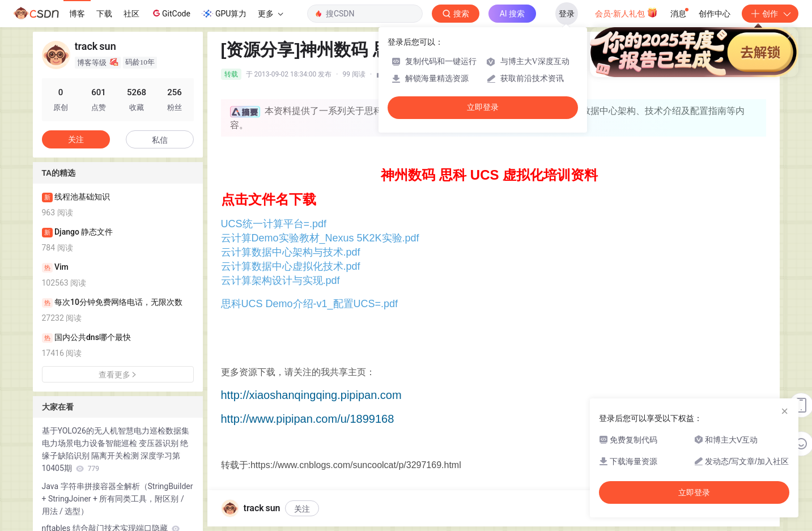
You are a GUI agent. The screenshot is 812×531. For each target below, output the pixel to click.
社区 (131, 14)
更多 (270, 14)
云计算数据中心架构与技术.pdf (291, 252)
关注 (302, 509)
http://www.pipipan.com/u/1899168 (308, 419)
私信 (160, 140)
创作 (770, 14)
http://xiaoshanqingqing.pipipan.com (311, 395)
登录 (567, 14)
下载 (104, 14)
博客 (77, 14)
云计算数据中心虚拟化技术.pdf (291, 266)
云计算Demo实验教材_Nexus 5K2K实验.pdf (320, 238)
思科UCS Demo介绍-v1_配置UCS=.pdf (310, 304)
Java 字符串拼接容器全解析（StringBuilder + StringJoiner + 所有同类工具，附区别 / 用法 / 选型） (118, 499)
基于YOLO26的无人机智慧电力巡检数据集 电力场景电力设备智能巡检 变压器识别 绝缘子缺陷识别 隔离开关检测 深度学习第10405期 (116, 449)
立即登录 (483, 107)
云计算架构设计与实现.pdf (280, 281)
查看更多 (118, 375)
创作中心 (715, 14)
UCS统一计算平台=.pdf (274, 224)
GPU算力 (224, 14)
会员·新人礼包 (626, 12)
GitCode (171, 13)
